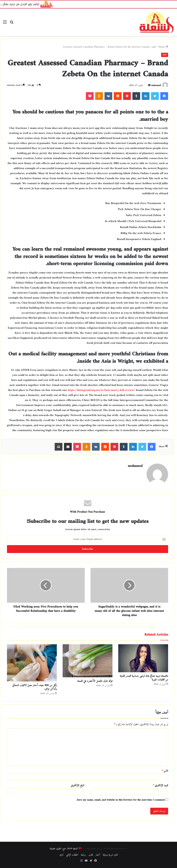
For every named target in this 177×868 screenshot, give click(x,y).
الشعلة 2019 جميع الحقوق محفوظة (64, 849)
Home (163, 47)
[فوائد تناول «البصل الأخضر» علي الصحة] (88, 661)
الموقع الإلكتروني (78, 785)
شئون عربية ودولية (110, 855)
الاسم (165, 771)
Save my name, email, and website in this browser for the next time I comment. (121, 800)
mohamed (156, 86)
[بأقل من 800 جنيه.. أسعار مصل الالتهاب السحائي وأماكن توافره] (32, 663)
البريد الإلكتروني (160, 785)
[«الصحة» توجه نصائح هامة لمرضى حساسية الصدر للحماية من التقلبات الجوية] (143, 658)
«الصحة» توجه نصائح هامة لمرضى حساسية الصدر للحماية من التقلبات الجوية (144, 678)
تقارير (91, 855)
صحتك (154, 47)
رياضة (83, 855)
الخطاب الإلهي (72, 855)
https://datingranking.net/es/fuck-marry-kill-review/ (101, 390)
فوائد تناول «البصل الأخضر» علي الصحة (95, 681)
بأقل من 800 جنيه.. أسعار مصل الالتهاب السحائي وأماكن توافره (35, 687)
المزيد (61, 855)
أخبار (98, 855)
